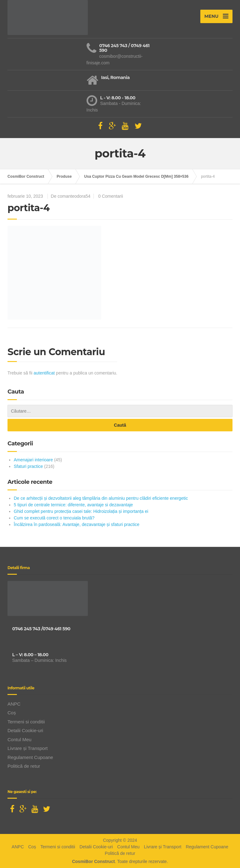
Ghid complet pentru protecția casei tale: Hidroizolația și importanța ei (81, 511)
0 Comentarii (110, 196)
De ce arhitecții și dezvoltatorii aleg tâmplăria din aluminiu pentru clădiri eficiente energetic (101, 498)
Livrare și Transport (27, 748)
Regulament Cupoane (30, 757)
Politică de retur (24, 766)
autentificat (44, 373)
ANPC (14, 704)
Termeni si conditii (26, 722)
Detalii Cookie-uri (25, 730)
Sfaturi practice (28, 466)
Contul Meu (20, 739)
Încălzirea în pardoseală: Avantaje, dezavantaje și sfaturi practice (77, 524)
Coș (12, 713)
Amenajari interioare (33, 460)
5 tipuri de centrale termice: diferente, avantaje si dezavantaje (73, 505)
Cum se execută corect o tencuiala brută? (54, 518)
